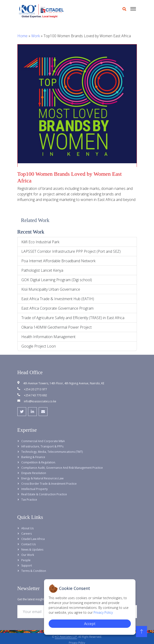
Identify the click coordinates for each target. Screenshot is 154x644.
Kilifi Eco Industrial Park (40, 242)
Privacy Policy (103, 612)
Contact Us (28, 544)
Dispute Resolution (34, 473)
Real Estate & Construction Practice (44, 494)
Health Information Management (48, 337)
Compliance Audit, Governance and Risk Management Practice (62, 468)
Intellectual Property (35, 489)
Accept (90, 624)
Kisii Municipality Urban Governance (51, 289)
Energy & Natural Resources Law (42, 478)
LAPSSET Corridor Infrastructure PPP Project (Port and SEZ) (71, 251)
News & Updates (32, 550)
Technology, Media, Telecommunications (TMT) (52, 452)
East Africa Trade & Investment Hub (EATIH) (58, 299)
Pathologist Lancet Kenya (42, 270)
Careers (27, 534)
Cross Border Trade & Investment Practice (49, 484)
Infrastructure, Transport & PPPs (42, 446)
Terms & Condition (34, 571)
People (26, 560)
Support (27, 565)
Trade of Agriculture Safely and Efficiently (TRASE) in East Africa (73, 318)
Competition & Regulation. (39, 462)
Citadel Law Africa (33, 539)
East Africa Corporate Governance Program (57, 308)
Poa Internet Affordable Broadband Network (58, 261)
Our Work (28, 555)
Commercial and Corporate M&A (43, 441)
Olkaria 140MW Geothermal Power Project (57, 327)
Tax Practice (29, 500)
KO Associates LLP (66, 637)
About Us (27, 528)
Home (22, 36)
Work (36, 36)
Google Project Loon (39, 346)
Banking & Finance (33, 457)
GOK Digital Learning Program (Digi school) (57, 280)
